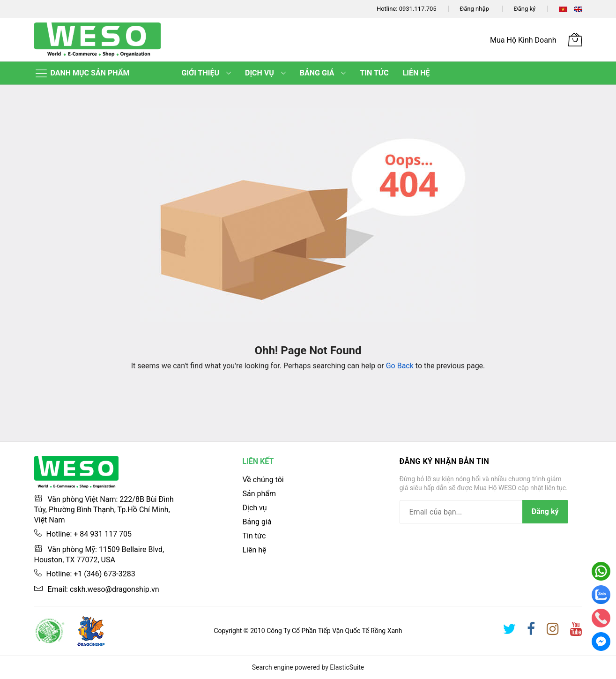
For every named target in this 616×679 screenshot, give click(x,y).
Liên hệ (255, 550)
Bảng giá (257, 522)
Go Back (400, 366)
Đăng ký (525, 9)
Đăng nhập (475, 9)
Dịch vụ (255, 508)
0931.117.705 (418, 9)
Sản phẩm (260, 494)
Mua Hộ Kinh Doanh (523, 40)
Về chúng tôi (263, 480)
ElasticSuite (347, 667)
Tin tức (254, 536)
